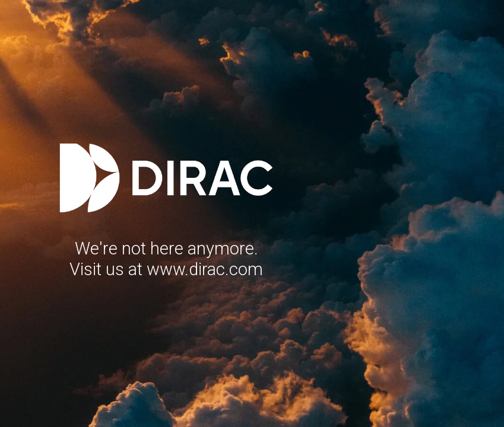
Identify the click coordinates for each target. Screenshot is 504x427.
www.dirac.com (205, 269)
